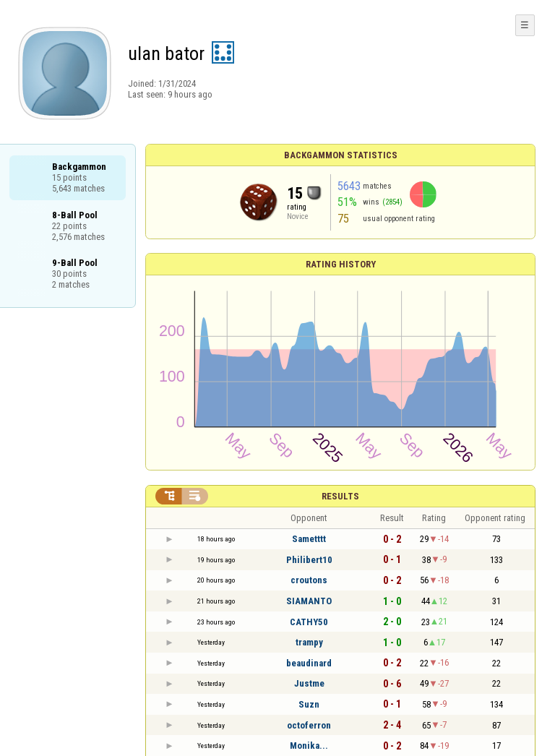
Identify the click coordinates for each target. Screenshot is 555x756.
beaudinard (309, 663)
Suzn (309, 704)
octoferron (309, 725)
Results (340, 496)
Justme (309, 683)
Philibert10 (309, 560)
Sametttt (309, 539)
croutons (309, 580)
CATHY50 (309, 622)
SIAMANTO (309, 601)
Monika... (309, 746)
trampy (309, 642)
